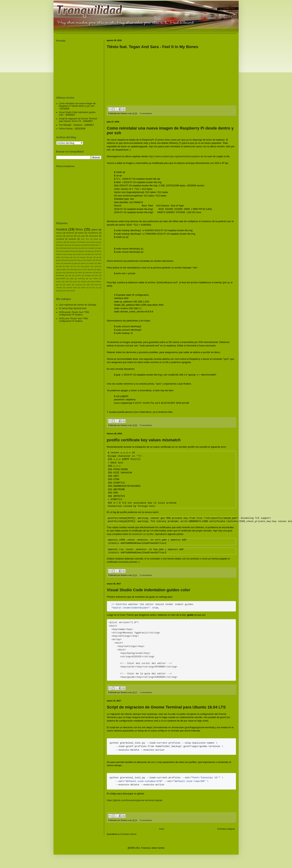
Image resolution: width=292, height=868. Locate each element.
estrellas (88, 254)
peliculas (89, 272)
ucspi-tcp (79, 285)
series (75, 282)
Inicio (162, 835)
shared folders (96, 282)
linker (68, 266)
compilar (91, 248)
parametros (70, 272)
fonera (67, 257)
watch (83, 287)
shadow (84, 282)
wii (90, 287)
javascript (67, 263)
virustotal (60, 239)
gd (97, 257)
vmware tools (72, 287)
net (83, 269)
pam (61, 272)
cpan (100, 248)
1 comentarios (146, 699)
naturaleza (74, 269)
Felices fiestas (66, 129)
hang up (80, 260)
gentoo (59, 260)
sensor (59, 282)
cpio (60, 251)
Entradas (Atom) (128, 840)
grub (72, 260)
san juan (81, 236)
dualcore (60, 254)
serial (67, 282)
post (97, 275)
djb (98, 251)
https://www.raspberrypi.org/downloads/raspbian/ (174, 156)
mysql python (61, 269)
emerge (69, 254)
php (70, 275)
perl (97, 272)
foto (75, 257)
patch (80, 272)
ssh (61, 285)
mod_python (85, 266)
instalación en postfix (142, 534)
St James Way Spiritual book (73, 308)
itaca (58, 263)
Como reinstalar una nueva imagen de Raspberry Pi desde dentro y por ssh (77, 105)
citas (73, 248)
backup (77, 245)
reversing (81, 278)
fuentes (83, 257)
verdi (96, 285)
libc (60, 266)
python (95, 230)
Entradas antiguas (226, 835)
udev (88, 285)
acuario (92, 242)
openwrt (90, 269)
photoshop (60, 275)
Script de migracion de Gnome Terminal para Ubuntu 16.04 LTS (166, 713)
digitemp (82, 251)
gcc (91, 257)
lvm (75, 266)
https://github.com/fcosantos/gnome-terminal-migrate (135, 806)
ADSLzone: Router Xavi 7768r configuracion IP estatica (73, 320)
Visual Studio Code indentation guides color (149, 590)
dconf (164, 727)
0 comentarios (146, 113)
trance (69, 285)
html (97, 260)
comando (81, 248)
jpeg (76, 263)
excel (97, 254)
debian (81, 233)
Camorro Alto (61, 242)
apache (62, 245)
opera (99, 269)
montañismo (93, 233)
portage (88, 275)
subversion (93, 236)
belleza (86, 245)
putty (72, 278)
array (70, 245)
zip (71, 291)
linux (79, 229)
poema (78, 275)
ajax (100, 242)
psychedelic (61, 278)
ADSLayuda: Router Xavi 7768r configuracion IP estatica (74, 313)
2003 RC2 (85, 239)
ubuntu (59, 233)
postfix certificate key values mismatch (144, 440)
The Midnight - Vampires (71, 125)
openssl (70, 236)
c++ (100, 245)
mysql (96, 266)
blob (94, 245)
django (91, 251)
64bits (96, 239)
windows (72, 239)
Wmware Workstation (78, 242)
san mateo (94, 278)
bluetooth (70, 233)
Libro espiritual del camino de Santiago (78, 305)
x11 (97, 287)
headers (89, 260)
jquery (84, 263)
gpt (66, 260)
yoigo (58, 291)
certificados (63, 248)
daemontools (70, 251)
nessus (59, 236)
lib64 (99, 263)
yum (65, 291)
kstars (92, 263)
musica (62, 229)
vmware (59, 287)
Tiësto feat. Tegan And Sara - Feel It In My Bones (153, 47)
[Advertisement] (79, 67)
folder (58, 257)
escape (78, 254)
